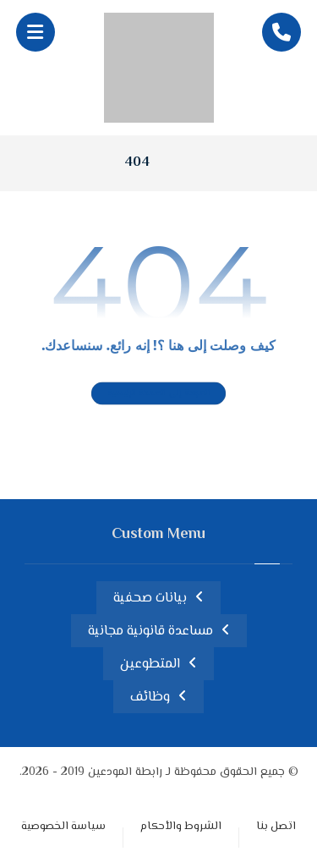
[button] (36, 32)
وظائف (150, 698)
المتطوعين (150, 665)
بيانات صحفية (150, 599)
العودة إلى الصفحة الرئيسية (159, 393)
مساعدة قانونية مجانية (150, 632)
